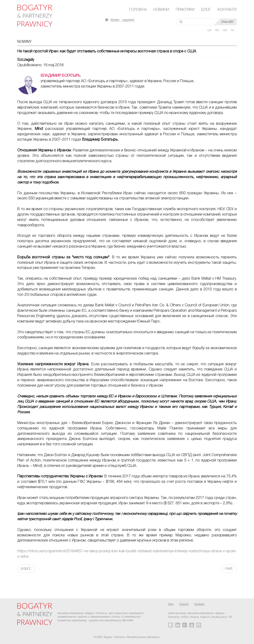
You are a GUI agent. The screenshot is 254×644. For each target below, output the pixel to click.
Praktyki (184, 604)
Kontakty (199, 604)
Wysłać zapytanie (122, 19)
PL (233, 30)
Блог (206, 10)
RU (218, 30)
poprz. (26, 569)
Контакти (227, 10)
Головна (138, 10)
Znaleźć (227, 22)
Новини (161, 10)
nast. (229, 569)
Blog (171, 604)
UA (210, 30)
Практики (185, 10)
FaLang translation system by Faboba (15, 581)
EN (225, 30)
